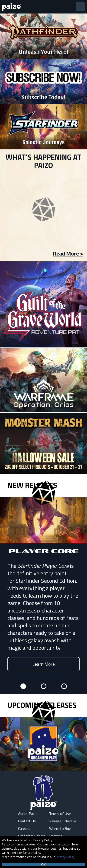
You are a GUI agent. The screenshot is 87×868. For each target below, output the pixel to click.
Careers (24, 828)
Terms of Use (60, 814)
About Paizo (28, 814)
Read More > (68, 253)
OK (44, 864)
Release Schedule (63, 821)
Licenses (56, 836)
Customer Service (32, 836)
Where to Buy (60, 828)
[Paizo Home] (13, 7)
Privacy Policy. (65, 857)
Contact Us (27, 821)
